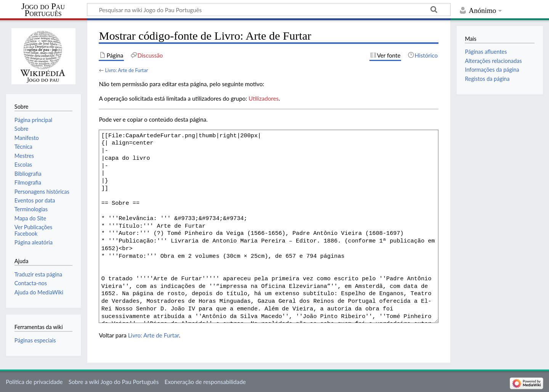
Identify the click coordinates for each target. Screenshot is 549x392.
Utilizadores (264, 98)
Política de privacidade (34, 382)
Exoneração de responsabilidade (205, 382)
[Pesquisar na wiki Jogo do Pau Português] (269, 10)
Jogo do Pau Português (43, 10)
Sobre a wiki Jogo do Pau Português (114, 382)
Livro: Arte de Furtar (126, 70)
